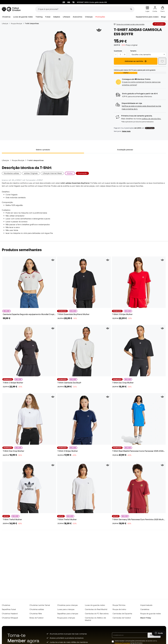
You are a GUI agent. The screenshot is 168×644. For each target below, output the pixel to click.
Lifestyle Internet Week (52, 173)
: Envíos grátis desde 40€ (92, 2)
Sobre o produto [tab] (43, 150)
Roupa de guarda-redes (151, 614)
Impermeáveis (146, 605)
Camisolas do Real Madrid (96, 609)
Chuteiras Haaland (10, 614)
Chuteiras (6, 17)
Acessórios (78, 17)
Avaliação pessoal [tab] (125, 150)
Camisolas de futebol (122, 618)
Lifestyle (66, 17)
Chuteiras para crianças (68, 605)
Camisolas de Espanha (122, 614)
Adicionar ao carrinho (136, 61)
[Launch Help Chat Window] (159, 633)
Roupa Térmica (119, 605)
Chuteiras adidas (37, 609)
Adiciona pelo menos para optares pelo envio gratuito (135, 70)
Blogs (163, 17)
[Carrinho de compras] (163, 9)
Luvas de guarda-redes (23, 17)
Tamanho (133, 51)
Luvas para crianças (66, 609)
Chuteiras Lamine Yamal (40, 605)
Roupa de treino (119, 609)
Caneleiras (145, 609)
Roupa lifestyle (17, 23)
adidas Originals (31, 173)
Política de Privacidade (122, 643)
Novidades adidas (11, 173)
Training (39, 17)
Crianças (89, 17)
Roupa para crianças (66, 618)
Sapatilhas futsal (9, 609)
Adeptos (57, 17)
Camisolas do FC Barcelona (97, 614)
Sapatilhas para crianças (68, 614)
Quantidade (118, 51)
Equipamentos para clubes (147, 17)
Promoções (100, 17)
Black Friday (146, 618)
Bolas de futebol (36, 618)
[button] (140, 106)
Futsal (48, 17)
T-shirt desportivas (32, 23)
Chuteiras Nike (36, 614)
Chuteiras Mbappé (10, 618)
